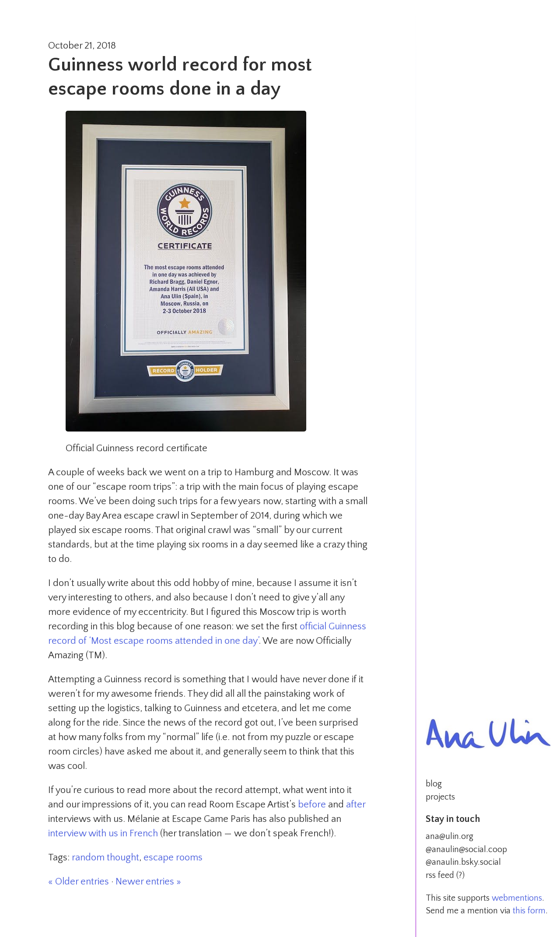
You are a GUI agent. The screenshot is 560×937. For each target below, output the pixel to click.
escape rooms (173, 858)
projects (440, 797)
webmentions (517, 898)
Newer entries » (148, 882)
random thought (105, 858)
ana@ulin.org (450, 836)
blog (434, 784)
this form (529, 911)
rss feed (440, 875)
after (356, 805)
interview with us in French (103, 833)
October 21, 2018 (82, 46)
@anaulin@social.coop (466, 849)
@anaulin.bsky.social (463, 862)
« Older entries (79, 882)
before (312, 805)
